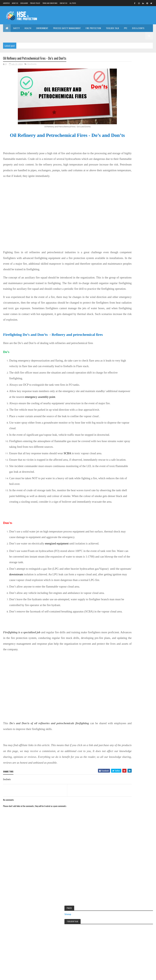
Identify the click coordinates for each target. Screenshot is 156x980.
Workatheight (125, 593)
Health (28, 28)
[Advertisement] (97, 15)
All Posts (73, 3)
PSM (122, 582)
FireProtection (125, 545)
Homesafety (124, 561)
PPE (126, 28)
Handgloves (124, 550)
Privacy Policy (35, 3)
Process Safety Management (67, 28)
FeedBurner (141, 247)
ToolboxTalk (124, 588)
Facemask (141, 534)
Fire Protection (93, 28)
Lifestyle (123, 572)
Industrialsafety (125, 566)
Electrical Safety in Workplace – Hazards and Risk (78, 909)
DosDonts (32, 64)
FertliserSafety (125, 540)
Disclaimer (24, 3)
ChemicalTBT (138, 519)
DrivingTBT (140, 524)
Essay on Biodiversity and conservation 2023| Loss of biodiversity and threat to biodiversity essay (135, 306)
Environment (42, 28)
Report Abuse (126, 710)
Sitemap (122, 111)
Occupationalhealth (127, 577)
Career (122, 519)
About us (15, 3)
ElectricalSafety (126, 529)
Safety (16, 28)
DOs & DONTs (138, 28)
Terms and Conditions (50, 3)
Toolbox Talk (113, 28)
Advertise (6, 3)
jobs (141, 566)
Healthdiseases (125, 556)
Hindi (123, 411)
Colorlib (15, 976)
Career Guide (12, 36)
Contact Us (64, 3)
